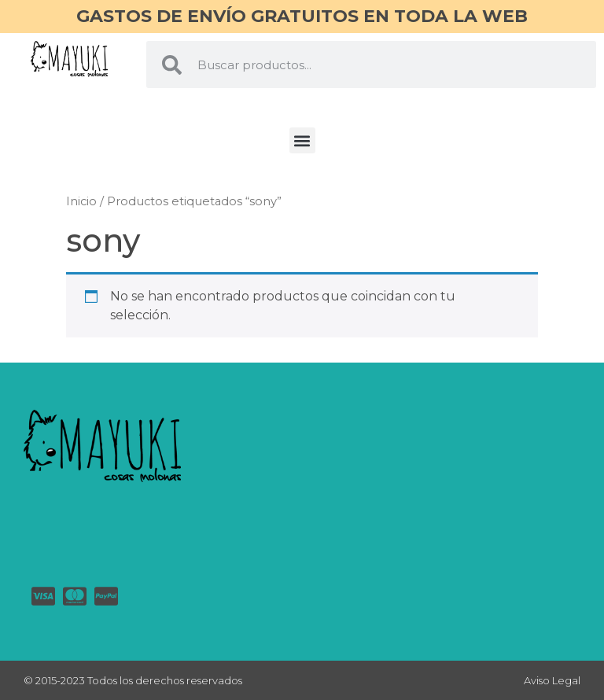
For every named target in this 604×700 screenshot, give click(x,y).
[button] (302, 140)
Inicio (81, 201)
